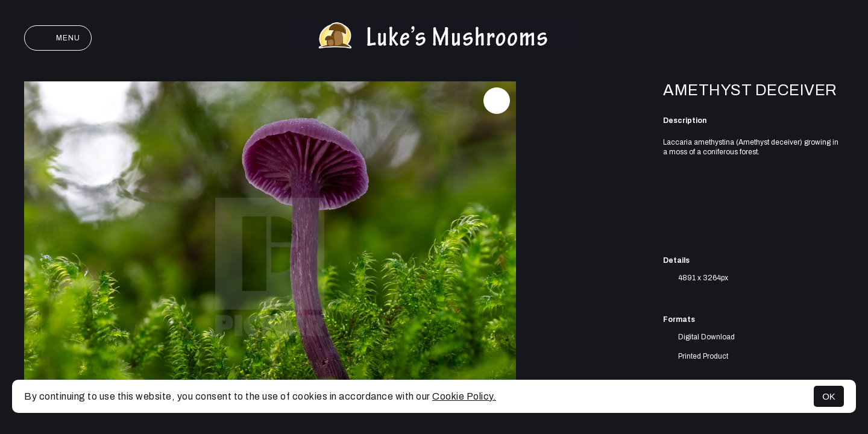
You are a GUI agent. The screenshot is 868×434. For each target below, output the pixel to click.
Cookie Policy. (464, 396)
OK (829, 396)
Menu (58, 38)
